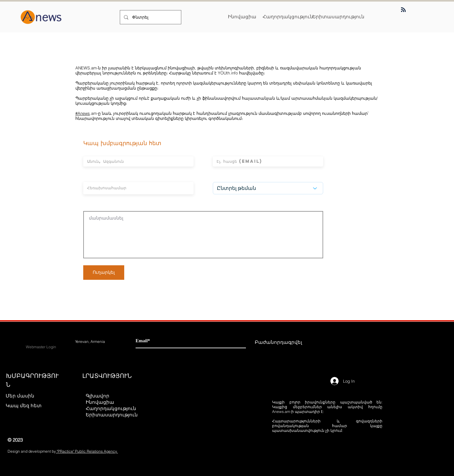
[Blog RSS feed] (403, 10)
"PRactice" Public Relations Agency (87, 451)
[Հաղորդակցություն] (288, 17)
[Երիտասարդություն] (338, 17)
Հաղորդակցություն (111, 408)
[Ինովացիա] (242, 17)
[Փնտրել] (150, 17)
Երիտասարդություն (111, 415)
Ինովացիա (100, 402)
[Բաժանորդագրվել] (278, 342)
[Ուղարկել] (104, 273)
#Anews (83, 113)
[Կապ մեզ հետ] (28, 405)
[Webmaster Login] (41, 347)
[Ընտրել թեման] (268, 188)
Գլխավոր (98, 396)
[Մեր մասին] (28, 396)
